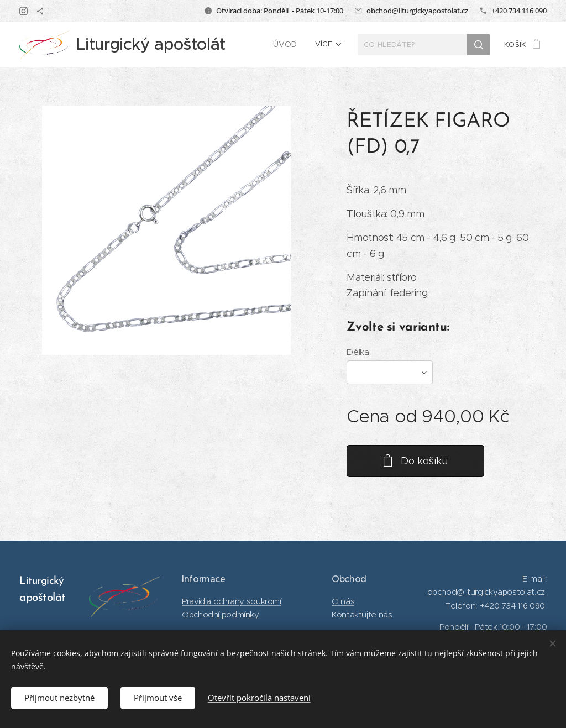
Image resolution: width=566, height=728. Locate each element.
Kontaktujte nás (362, 614)
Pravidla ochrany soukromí (232, 601)
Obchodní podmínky (221, 614)
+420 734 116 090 (519, 11)
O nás (343, 601)
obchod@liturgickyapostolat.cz (417, 11)
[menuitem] (289, 45)
